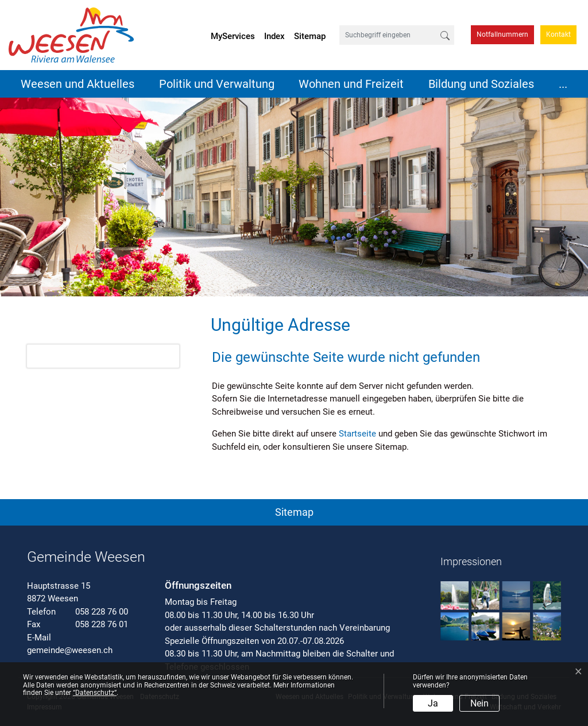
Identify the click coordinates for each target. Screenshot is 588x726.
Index (274, 36)
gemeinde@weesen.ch (70, 650)
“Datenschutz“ (95, 693)
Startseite (357, 434)
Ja (433, 703)
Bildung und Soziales (481, 84)
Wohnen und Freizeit (351, 84)
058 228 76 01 (102, 624)
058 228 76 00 (102, 612)
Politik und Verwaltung (217, 84)
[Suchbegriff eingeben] (388, 35)
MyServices (233, 36)
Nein (479, 703)
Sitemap (310, 36)
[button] (294, 510)
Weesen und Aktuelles (78, 84)
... (563, 84)
